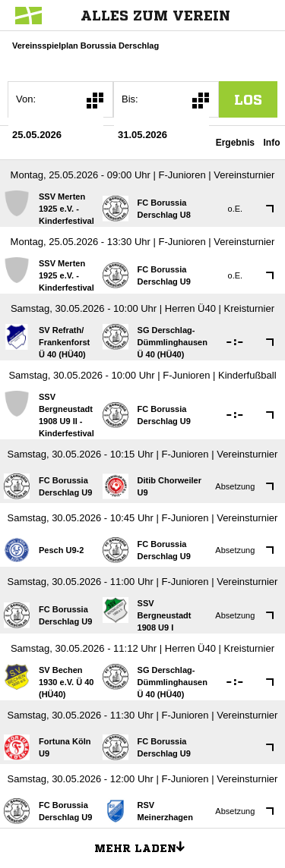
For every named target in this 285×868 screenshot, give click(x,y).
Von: (26, 99)
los (248, 99)
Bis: (130, 99)
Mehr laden (145, 846)
